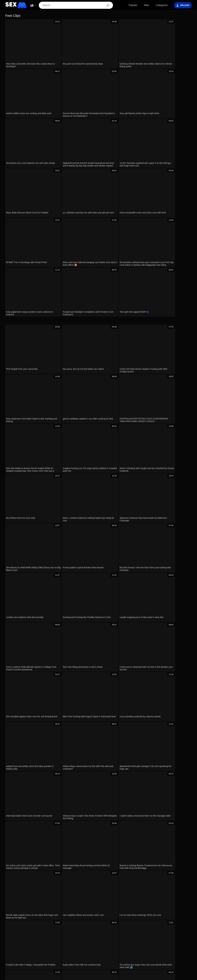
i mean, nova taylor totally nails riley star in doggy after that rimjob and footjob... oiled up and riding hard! (65, 808)
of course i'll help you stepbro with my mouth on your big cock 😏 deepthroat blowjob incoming (60, 853)
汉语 (60, 953)
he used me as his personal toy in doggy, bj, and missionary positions (46, 835)
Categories (159, 5)
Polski (136, 953)
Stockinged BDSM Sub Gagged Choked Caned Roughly (39, 844)
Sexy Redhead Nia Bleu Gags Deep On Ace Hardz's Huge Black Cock (47, 826)
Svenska (158, 953)
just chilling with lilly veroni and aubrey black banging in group (42, 817)
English (81, 953)
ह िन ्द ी (113, 948)
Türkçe (59, 948)
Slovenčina (166, 948)
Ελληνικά (70, 953)
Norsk (188, 948)
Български (30, 953)
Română (146, 953)
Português (116, 953)
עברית (127, 953)
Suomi (51, 953)
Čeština (125, 948)
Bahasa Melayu (35, 948)
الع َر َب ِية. (103, 953)
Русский (169, 953)
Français (80, 948)
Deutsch (18, 953)
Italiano (49, 948)
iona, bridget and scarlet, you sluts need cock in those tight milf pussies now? (50, 772)
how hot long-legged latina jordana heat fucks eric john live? (41, 790)
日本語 (42, 953)
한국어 (69, 948)
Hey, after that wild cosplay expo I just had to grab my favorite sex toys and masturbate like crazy (61, 781)
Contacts (98, 976)
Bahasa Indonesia (96, 948)
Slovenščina (152, 948)
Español (181, 953)
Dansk (21, 948)
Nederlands (137, 948)
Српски (179, 948)
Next (145, 490)
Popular (130, 5)
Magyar (91, 953)
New (144, 5)
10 (135, 490)
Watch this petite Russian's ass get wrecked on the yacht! (40, 799)
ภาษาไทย (10, 948)
